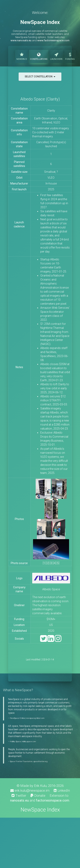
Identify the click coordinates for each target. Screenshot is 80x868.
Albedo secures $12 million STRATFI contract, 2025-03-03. (54, 400)
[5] (58, 563)
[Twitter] (43, 640)
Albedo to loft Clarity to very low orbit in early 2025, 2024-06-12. (55, 388)
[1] (44, 563)
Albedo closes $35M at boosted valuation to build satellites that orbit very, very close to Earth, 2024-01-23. (55, 372)
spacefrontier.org (40, 761)
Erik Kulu (40, 786)
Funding (70, 56)
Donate (38, 795)
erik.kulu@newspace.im (30, 790)
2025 (51, 189)
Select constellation (40, 77)
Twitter (19, 795)
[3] (51, 563)
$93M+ (51, 619)
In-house (51, 183)
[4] (54, 563)
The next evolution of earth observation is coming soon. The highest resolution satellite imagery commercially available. (51, 605)
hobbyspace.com (29, 741)
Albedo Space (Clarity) (40, 99)
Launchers (56, 56)
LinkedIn (62, 790)
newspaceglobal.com (35, 718)
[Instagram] (58, 640)
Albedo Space (51, 589)
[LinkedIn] (51, 640)
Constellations (39, 56)
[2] (48, 563)
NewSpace (22, 56)
